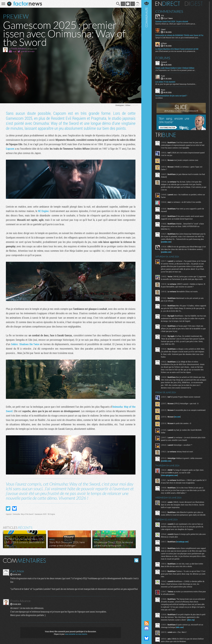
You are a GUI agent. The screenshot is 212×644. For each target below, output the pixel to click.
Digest (194, 4)
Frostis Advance (18, 48)
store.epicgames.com (169, 475)
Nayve (163, 90)
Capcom (135, 105)
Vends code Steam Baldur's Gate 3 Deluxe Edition (175, 68)
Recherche (118, 4)
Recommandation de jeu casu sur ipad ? (171, 96)
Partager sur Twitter (8, 508)
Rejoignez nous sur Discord (146, 628)
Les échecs (159, 98)
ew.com (177, 417)
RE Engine (43, 211)
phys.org (191, 620)
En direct (168, 4)
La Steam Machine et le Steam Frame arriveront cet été (177, 49)
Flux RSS (146, 623)
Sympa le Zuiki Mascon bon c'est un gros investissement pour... (177, 38)
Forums (163, 58)
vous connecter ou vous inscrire (76, 634)
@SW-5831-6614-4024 (28, 51)
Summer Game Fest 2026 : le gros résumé (172, 21)
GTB (162, 16)
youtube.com (166, 242)
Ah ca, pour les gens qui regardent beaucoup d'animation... (176, 84)
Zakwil (163, 29)
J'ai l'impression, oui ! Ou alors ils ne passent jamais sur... (176, 70)
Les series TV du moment (165, 82)
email (14, 51)
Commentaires (169, 11)
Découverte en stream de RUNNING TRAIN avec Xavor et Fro (179, 35)
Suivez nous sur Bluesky (146, 638)
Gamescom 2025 (41, 514)
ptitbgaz (164, 43)
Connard (164, 62)
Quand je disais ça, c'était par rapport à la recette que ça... (176, 24)
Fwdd (163, 76)
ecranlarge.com (182, 542)
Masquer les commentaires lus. (136, 560)
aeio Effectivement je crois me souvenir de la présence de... (176, 51)
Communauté (146, 308)
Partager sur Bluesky (14, 508)
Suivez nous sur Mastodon (146, 633)
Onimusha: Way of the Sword (23, 514)
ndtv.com (180, 627)
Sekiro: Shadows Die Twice (25, 344)
